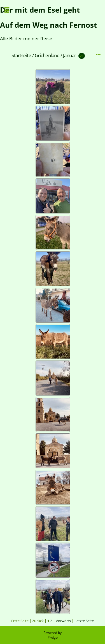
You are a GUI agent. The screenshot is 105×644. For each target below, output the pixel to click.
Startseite (21, 55)
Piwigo (53, 637)
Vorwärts (63, 621)
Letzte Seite (84, 621)
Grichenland (47, 55)
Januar (70, 55)
